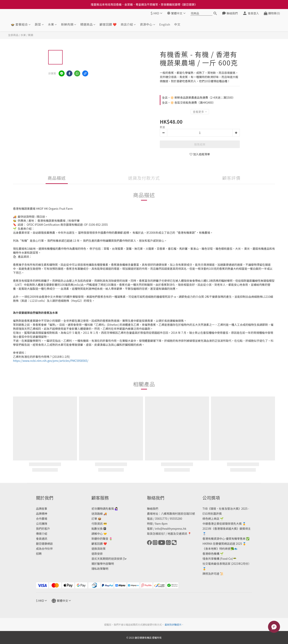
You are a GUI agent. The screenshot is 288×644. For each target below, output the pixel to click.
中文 (177, 24)
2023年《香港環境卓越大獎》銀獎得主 (227, 529)
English (165, 24)
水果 (52, 24)
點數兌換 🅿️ (99, 529)
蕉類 (31, 35)
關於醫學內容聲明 (103, 564)
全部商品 (13, 35)
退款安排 (97, 554)
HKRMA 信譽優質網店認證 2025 (222, 544)
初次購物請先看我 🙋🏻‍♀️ (105, 509)
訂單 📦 (96, 519)
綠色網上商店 (211, 519)
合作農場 (42, 519)
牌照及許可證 (211, 574)
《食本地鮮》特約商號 (217, 549)
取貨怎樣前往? (156, 534)
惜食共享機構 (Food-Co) (218, 559)
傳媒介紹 (42, 534)
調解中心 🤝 (99, 534)
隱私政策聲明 (100, 569)
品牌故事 (42, 509)
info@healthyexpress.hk (171, 529)
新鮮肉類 (69, 24)
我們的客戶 (43, 529)
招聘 (39, 554)
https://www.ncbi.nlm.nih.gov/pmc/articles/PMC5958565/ (51, 361)
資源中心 (148, 24)
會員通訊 (42, 539)
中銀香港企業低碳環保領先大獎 (222, 524)
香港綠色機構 (211, 554)
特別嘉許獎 (215, 514)
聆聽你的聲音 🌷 (102, 539)
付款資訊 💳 (99, 524)
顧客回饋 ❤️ (108, 24)
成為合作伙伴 (44, 549)
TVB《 (207, 509)
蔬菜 (39, 24)
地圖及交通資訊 (177, 534)
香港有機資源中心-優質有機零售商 (224, 539)
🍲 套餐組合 (21, 24)
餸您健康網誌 (44, 544)
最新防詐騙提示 (173, 624)
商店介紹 (128, 24)
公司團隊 (42, 524)
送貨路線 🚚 (99, 514)
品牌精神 (42, 514)
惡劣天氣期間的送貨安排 (107, 559)
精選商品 (88, 24)
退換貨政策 (99, 549)
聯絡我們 (153, 509)
